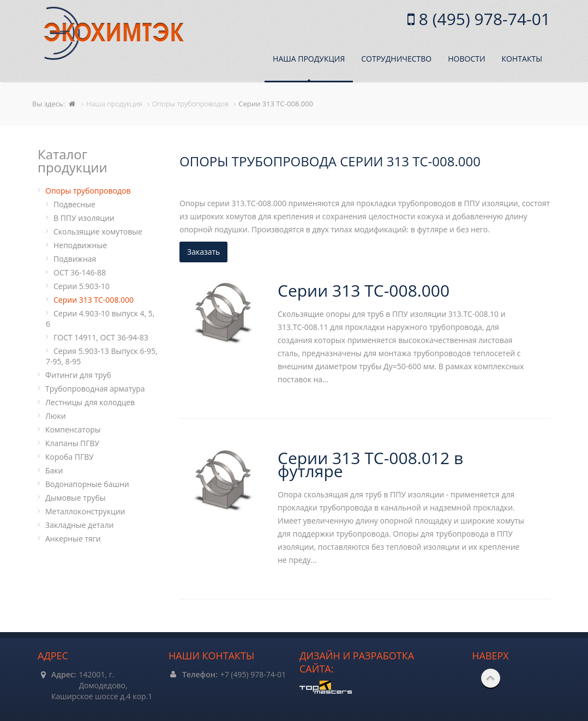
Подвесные (74, 204)
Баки (54, 470)
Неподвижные (80, 245)
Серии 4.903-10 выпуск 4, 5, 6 (100, 319)
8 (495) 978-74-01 (482, 19)
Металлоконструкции (85, 511)
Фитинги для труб (78, 375)
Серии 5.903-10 (82, 286)
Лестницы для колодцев (90, 402)
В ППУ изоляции (84, 218)
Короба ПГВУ (70, 457)
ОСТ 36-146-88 (80, 272)
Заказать (203, 252)
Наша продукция (309, 59)
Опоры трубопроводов (88, 191)
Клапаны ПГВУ (72, 443)
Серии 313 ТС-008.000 (94, 300)
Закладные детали (79, 525)
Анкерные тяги (73, 539)
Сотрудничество (396, 59)
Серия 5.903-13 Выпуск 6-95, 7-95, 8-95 (102, 356)
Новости (466, 59)
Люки (56, 416)
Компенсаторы (73, 429)
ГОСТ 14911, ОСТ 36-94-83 (101, 337)
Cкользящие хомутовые (98, 232)
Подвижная (75, 259)
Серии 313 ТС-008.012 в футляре (370, 464)
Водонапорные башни (87, 484)
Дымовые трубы (76, 498)
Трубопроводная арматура (95, 389)
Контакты (522, 59)
